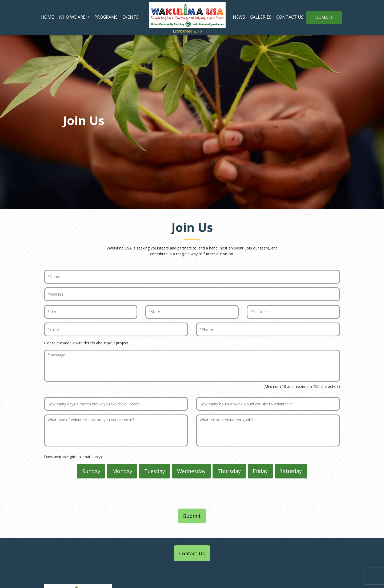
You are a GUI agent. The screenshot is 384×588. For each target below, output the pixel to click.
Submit (192, 516)
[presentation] (192, 494)
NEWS (239, 17)
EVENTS (131, 17)
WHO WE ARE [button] (73, 17)
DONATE (324, 17)
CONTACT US (290, 17)
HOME (47, 17)
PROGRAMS (106, 17)
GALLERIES (261, 17)
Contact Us (192, 553)
